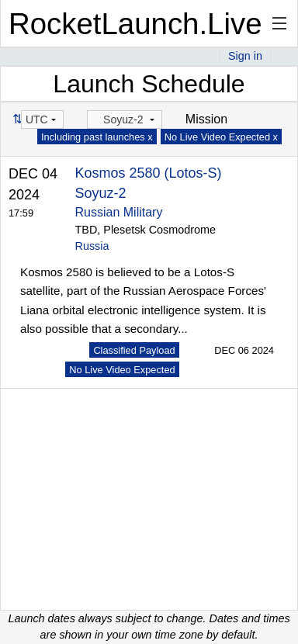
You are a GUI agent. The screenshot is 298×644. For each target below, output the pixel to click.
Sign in (245, 56)
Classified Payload (134, 350)
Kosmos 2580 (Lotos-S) (149, 173)
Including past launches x (97, 137)
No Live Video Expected (122, 370)
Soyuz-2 (101, 193)
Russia (92, 246)
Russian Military (119, 212)
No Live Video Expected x (221, 137)
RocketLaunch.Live (135, 24)
